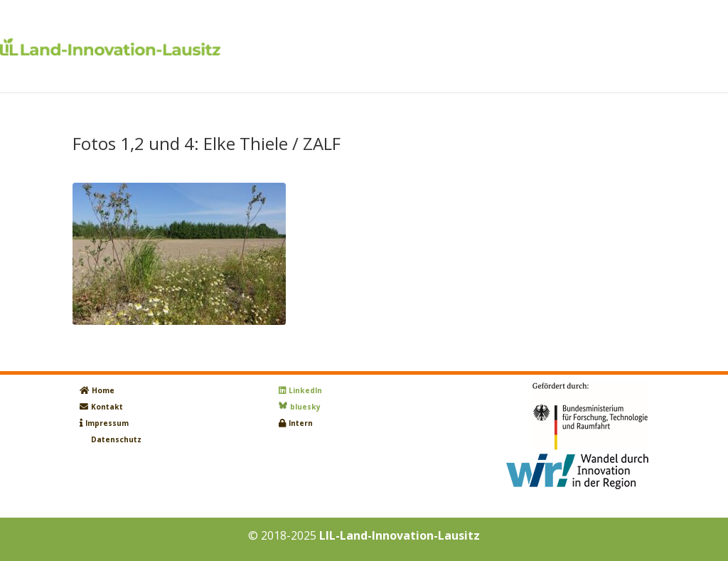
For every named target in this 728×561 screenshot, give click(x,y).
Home (103, 390)
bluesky (305, 407)
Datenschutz (116, 439)
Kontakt (107, 407)
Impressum (107, 423)
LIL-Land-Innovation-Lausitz (400, 535)
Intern (301, 423)
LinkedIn (305, 390)
